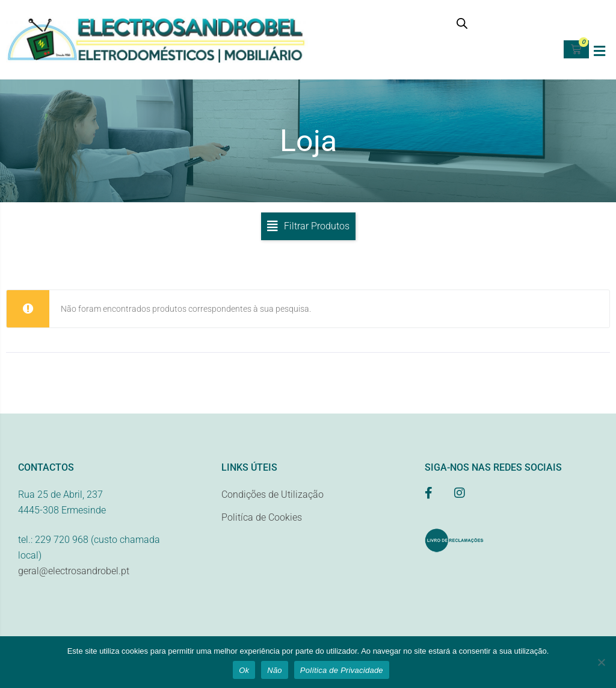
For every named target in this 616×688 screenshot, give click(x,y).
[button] (599, 51)
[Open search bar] (462, 23)
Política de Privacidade (342, 670)
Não (275, 670)
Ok (244, 670)
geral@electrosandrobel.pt (74, 575)
